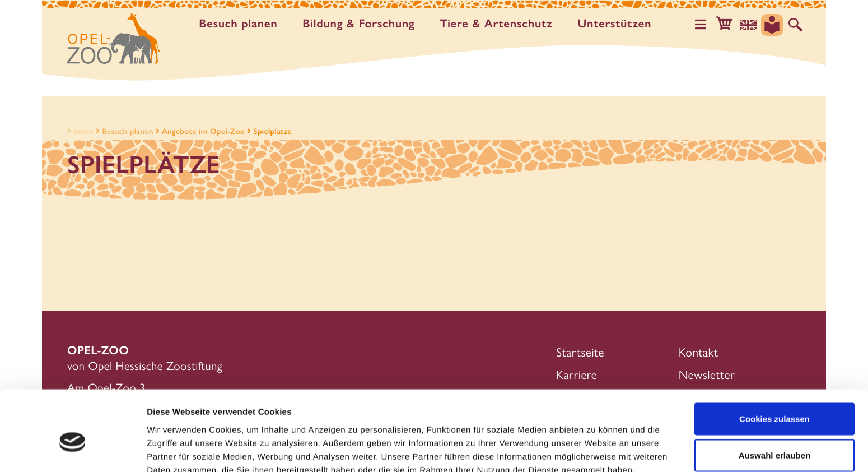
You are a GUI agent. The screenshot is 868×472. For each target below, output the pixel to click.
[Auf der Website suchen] (796, 25)
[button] (727, 25)
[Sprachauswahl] (750, 25)
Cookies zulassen (774, 362)
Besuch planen (240, 24)
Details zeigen (596, 450)
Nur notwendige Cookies (774, 435)
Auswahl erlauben (774, 399)
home (79, 131)
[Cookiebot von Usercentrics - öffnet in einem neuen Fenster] (73, 450)
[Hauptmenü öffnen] (704, 25)
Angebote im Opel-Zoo (203, 131)
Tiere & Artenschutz (498, 24)
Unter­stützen (617, 24)
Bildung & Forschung (361, 24)
